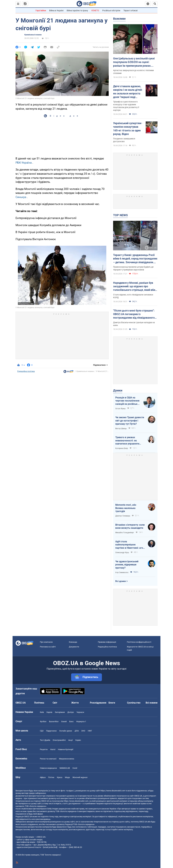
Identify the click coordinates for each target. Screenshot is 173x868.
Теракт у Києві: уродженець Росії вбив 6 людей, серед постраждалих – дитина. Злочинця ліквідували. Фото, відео (135, 259)
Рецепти (44, 749)
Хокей (64, 721)
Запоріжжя (60, 712)
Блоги (112, 703)
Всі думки (121, 581)
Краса (60, 777)
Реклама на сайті (48, 647)
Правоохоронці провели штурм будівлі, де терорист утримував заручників (133, 268)
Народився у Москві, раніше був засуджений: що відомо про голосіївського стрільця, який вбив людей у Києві (135, 287)
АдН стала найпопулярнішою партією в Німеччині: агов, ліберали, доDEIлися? (130, 545)
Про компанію (46, 642)
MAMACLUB (65, 768)
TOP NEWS (120, 215)
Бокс (71, 721)
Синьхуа (21, 197)
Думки (118, 390)
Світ (55, 703)
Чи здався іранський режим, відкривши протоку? (127, 565)
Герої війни (41, 10)
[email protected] (50, 847)
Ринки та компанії (48, 759)
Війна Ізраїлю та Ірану (77, 10)
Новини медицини (48, 768)
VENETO (95, 10)
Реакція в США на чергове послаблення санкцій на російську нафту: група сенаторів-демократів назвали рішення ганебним (128, 401)
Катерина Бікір (122, 448)
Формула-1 (81, 721)
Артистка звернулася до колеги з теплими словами (133, 72)
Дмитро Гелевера (123, 516)
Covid (75, 768)
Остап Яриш (120, 409)
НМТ (90, 731)
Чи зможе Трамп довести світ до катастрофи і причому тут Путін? (130, 421)
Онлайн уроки (66, 731)
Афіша (43, 777)
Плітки (51, 777)
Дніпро (71, 712)
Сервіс (78, 740)
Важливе (119, 19)
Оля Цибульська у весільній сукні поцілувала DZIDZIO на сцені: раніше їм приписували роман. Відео (134, 62)
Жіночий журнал (80, 777)
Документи (74, 647)
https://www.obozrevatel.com (113, 791)
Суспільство (134, 703)
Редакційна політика (26, 371)
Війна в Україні (56, 10)
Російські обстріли (111, 10)
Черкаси (80, 712)
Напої (53, 749)
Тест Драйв (45, 740)
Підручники (51, 731)
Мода (67, 777)
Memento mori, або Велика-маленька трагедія (126, 508)
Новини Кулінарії (66, 749)
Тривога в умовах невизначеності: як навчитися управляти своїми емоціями (127, 441)
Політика (39, 703)
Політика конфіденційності (139, 642)
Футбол (43, 721)
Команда (73, 642)
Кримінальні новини (33, 35)
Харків (49, 712)
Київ (42, 712)
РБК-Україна (24, 163)
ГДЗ (42, 731)
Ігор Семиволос (122, 572)
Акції (70, 740)
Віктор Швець (121, 429)
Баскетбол (54, 721)
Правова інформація (107, 642)
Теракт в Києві (130, 10)
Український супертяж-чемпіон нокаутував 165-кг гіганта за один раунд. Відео (128, 129)
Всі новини (152, 703)
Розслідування (98, 703)
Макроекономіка (67, 759)
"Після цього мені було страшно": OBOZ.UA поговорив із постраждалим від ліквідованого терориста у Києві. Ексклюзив (134, 314)
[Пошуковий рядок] (155, 4)
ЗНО (83, 731)
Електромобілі (59, 740)
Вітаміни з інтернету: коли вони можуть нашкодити (130, 526)
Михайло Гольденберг (125, 533)
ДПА (77, 731)
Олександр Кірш (122, 553)
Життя (75, 703)
